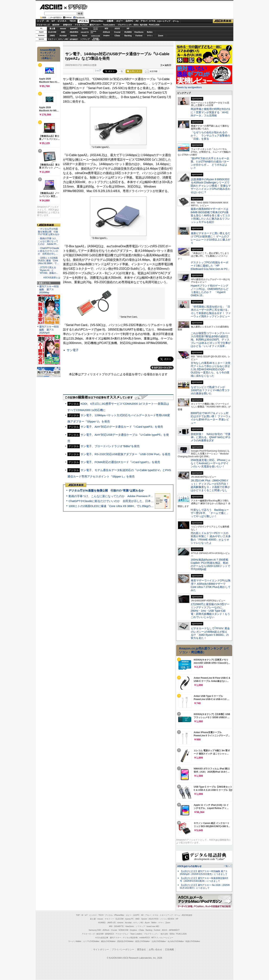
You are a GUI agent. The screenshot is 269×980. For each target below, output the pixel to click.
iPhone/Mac (97, 21)
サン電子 (73, 350)
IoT (53, 21)
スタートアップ (163, 21)
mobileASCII (145, 938)
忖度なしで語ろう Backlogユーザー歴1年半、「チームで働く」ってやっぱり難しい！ (210, 513)
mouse (63, 29)
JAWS (52, 36)
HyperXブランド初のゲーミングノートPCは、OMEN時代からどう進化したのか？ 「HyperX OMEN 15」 (210, 290)
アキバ (144, 21)
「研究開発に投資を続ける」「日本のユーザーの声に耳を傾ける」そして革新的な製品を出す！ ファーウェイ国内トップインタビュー (211, 311)
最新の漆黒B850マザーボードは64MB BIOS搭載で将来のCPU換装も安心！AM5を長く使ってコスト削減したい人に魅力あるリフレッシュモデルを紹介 (210, 215)
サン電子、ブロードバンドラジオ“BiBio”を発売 (110, 446)
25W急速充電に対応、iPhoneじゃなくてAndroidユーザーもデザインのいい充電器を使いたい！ (211, 463)
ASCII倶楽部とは (52, 278)
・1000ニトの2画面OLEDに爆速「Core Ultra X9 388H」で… (48, 261)
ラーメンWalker (75, 941)
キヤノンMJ (63, 39)
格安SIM (56, 25)
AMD (63, 32)
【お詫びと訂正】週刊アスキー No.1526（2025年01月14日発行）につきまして (205, 887)
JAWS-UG (111, 923)
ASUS (117, 29)
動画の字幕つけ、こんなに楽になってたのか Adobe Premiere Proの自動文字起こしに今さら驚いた (132, 496)
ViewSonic (139, 32)
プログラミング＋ (151, 934)
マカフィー (52, 39)
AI (48, 21)
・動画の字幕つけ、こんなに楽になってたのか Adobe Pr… (48, 241)
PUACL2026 (154, 25)
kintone (74, 36)
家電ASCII (68, 25)
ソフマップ (85, 39)
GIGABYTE (85, 32)
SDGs (136, 25)
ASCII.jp (51, 7)
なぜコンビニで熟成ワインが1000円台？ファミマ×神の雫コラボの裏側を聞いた (210, 390)
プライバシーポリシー (123, 949)
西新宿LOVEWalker (125, 941)
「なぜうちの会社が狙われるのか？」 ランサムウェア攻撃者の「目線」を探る (210, 136)
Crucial (117, 32)
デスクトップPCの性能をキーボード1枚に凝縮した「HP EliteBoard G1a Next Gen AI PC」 (211, 266)
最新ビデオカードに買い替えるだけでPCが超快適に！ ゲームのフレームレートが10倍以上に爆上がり (211, 238)
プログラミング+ (125, 25)
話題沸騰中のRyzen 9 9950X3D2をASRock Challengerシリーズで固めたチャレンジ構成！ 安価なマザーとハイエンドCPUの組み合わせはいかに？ (211, 186)
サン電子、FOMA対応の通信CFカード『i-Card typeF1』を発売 (120, 462)
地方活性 (144, 25)
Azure (85, 36)
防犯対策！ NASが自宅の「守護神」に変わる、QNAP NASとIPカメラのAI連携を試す (211, 437)
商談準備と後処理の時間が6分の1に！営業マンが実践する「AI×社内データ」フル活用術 (211, 112)
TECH (73, 21)
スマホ (152, 21)
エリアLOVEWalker (91, 941)
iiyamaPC (74, 29)
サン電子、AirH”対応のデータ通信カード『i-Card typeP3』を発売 (122, 427)
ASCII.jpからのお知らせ (189, 866)
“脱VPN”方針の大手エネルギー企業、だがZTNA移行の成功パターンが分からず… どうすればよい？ (210, 163)
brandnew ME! (96, 39)
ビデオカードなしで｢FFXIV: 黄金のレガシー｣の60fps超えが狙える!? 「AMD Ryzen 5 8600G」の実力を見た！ (210, 633)
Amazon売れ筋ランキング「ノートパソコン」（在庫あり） (48, 54)
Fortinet (139, 36)
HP (128, 29)
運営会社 (141, 949)
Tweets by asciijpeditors (189, 87)
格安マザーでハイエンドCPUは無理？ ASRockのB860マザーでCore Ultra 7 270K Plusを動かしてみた (211, 585)
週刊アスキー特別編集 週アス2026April (49, 330)
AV (137, 21)
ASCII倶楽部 (223, 21)
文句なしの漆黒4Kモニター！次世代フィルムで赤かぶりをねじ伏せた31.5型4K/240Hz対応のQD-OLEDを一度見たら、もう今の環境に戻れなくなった (211, 369)
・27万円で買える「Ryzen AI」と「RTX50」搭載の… (48, 270)
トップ (40, 21)
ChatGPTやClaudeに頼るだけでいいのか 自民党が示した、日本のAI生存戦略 (118, 501)
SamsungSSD (93, 32)
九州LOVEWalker (159, 941)
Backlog (128, 36)
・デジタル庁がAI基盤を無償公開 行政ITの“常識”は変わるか (49, 232)
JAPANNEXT (74, 39)
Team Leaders (136, 934)
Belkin (150, 32)
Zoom (161, 36)
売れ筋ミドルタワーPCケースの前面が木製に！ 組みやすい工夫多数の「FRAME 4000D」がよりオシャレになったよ (211, 538)
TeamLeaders (109, 25)
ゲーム (176, 21)
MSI (106, 29)
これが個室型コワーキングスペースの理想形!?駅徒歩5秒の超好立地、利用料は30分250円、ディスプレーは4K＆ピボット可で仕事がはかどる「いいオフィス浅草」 (211, 340)
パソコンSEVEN (96, 28)
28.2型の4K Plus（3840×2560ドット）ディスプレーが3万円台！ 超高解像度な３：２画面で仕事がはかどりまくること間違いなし (210, 485)
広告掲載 (169, 949)
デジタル (76, 7)
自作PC (129, 21)
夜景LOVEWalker (142, 941)
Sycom (85, 29)
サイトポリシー (101, 949)
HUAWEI (128, 32)
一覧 (121, 71)
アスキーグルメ (81, 25)
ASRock (106, 32)
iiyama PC (129, 919)
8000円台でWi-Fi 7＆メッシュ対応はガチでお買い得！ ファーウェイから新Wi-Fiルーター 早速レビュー (211, 418)
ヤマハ (150, 36)
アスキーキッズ (43, 25)
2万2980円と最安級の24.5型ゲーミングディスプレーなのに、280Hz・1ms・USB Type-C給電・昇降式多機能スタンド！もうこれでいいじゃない (210, 611)
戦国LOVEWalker (193, 941)
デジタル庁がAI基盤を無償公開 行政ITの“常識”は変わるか (106, 490)
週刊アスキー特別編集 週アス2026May (49, 289)
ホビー (120, 21)
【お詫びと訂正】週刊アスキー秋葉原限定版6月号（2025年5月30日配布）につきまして (204, 880)
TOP (78, 915)
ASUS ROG (74, 32)
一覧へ (227, 866)
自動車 (110, 21)
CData (117, 36)
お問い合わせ (155, 949)
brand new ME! (153, 926)
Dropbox (106, 36)
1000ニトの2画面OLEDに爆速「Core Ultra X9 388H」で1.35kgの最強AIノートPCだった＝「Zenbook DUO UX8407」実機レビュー (151, 506)
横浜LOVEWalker (108, 941)
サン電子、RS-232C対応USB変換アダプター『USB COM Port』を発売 (125, 454)
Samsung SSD (95, 930)
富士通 (52, 29)
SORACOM (123, 930)
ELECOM (52, 32)
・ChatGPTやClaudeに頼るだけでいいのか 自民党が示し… (48, 251)
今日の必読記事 (102, 938)
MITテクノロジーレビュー (162, 938)
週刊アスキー (95, 25)
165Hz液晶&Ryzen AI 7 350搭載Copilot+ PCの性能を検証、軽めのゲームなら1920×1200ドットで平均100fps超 (210, 564)
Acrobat (63, 36)
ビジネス (62, 21)
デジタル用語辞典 (130, 938)
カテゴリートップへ (162, 368)
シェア (98, 70)
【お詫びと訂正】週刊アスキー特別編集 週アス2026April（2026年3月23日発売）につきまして (204, 873)
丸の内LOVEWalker (176, 941)
